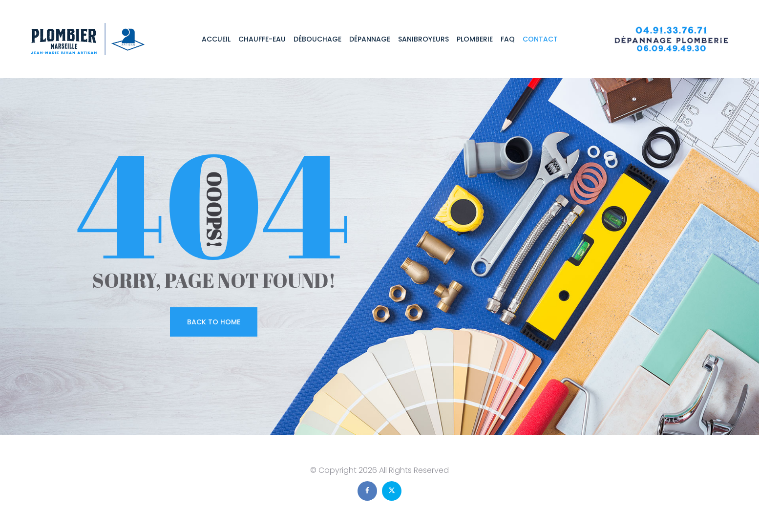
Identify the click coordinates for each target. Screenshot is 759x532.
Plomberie (475, 39)
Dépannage (370, 39)
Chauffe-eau (262, 39)
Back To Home (214, 322)
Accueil (216, 39)
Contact (540, 39)
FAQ (508, 39)
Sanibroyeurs (423, 39)
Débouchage (317, 39)
